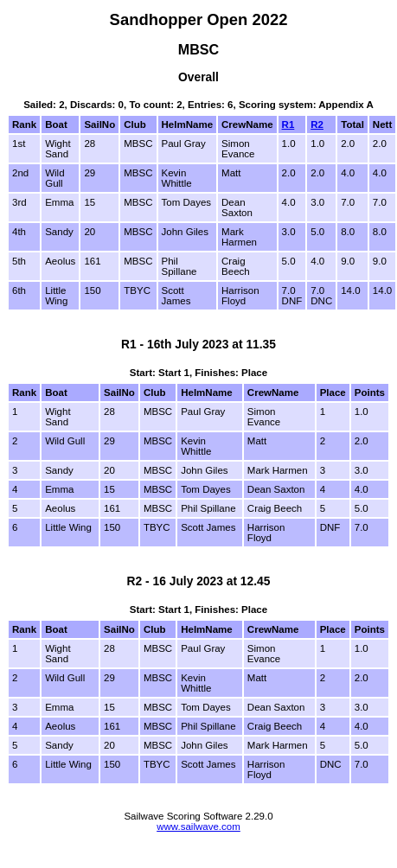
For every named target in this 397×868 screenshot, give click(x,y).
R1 (288, 124)
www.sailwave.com (198, 827)
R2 (317, 124)
